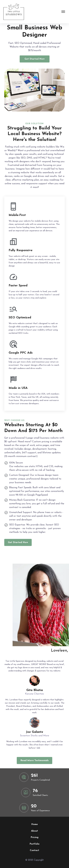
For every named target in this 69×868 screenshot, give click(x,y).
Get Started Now (35, 59)
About (34, 831)
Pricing (35, 837)
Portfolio (35, 844)
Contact (34, 850)
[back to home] (14, 12)
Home (35, 824)
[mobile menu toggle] (63, 12)
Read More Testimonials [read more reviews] (34, 760)
